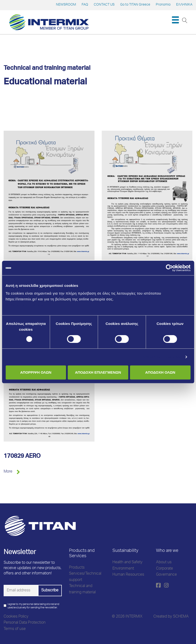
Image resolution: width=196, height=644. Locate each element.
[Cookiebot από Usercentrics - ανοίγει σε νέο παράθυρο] (169, 268)
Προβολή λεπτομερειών (160, 357)
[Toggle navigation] (175, 20)
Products (77, 568)
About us (164, 563)
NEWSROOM (66, 5)
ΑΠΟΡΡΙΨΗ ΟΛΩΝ (36, 372)
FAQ (85, 5)
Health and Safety (127, 563)
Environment (123, 569)
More (8, 472)
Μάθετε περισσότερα (25, 305)
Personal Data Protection (25, 623)
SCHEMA (181, 617)
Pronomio (163, 5)
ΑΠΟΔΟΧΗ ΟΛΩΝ (160, 372)
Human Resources (128, 575)
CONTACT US (104, 5)
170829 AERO (22, 457)
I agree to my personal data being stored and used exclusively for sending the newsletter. (33, 606)
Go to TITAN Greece (135, 5)
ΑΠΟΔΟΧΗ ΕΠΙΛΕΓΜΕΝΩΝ (98, 372)
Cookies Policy (16, 617)
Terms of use (15, 629)
